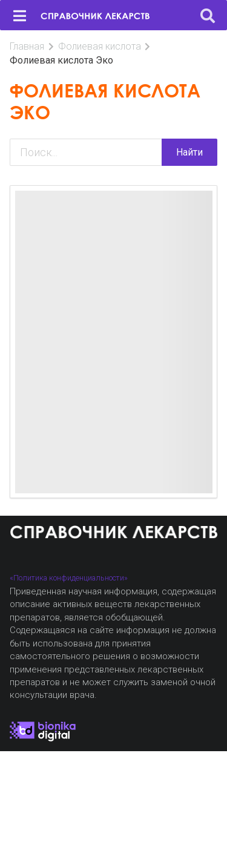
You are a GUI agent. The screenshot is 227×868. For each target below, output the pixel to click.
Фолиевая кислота (100, 46)
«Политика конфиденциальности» (69, 578)
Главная (27, 46)
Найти (189, 152)
